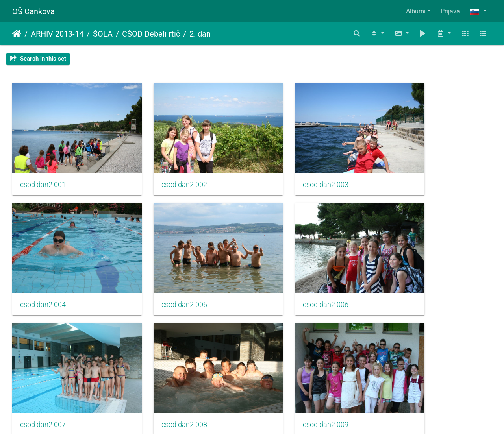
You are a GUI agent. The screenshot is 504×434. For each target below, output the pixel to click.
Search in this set (38, 59)
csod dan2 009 (43, 386)
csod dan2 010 (166, 386)
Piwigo (268, 417)
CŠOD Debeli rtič (151, 34)
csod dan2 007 (289, 279)
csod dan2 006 (166, 279)
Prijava (450, 11)
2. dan (200, 34)
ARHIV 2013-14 (57, 34)
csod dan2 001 (43, 172)
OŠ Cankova (33, 11)
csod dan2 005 (43, 279)
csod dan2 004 (411, 172)
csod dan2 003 (289, 172)
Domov (17, 34)
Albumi (416, 11)
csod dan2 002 (166, 172)
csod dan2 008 (411, 279)
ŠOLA (103, 34)
